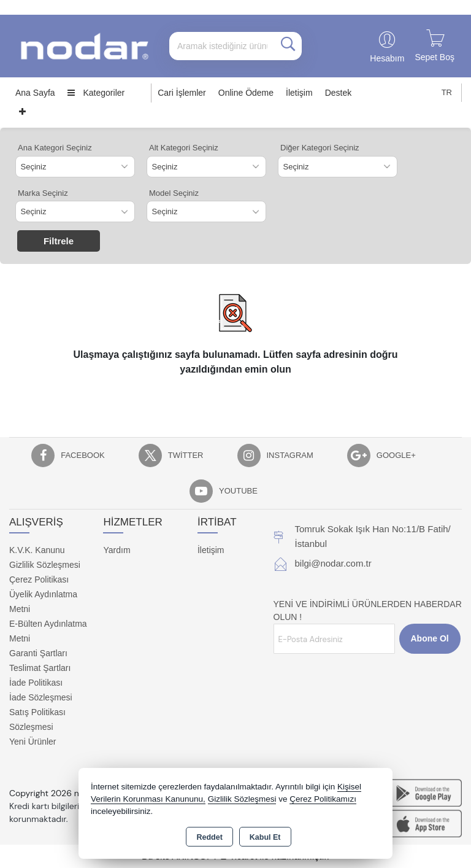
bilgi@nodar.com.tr (333, 563)
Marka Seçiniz (43, 193)
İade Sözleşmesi (41, 697)
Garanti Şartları (38, 653)
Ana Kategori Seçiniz (55, 148)
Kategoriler (96, 93)
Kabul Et (265, 837)
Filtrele (59, 241)
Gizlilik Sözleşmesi (45, 565)
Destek (339, 93)
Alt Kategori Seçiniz (184, 148)
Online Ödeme (246, 93)
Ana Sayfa (35, 93)
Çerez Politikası (39, 579)
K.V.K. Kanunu (37, 550)
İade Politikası (36, 683)
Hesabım (387, 58)
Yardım (117, 550)
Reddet (209, 837)
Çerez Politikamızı (323, 799)
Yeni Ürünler (33, 742)
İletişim (299, 93)
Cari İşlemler (182, 93)
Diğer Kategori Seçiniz (320, 148)
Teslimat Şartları (40, 668)
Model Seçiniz (174, 193)
